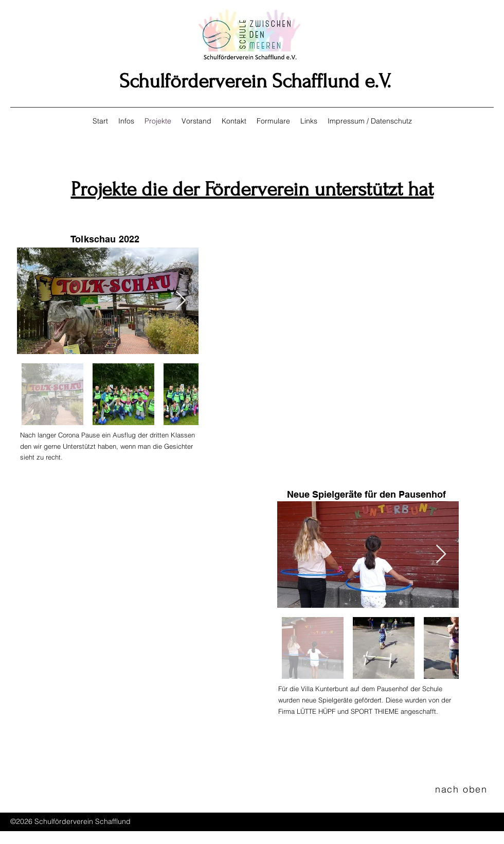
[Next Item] (181, 301)
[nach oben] (462, 789)
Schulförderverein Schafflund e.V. (255, 81)
